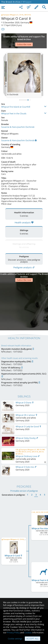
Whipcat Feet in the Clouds (14, 106)
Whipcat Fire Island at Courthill (16, 99)
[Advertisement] (24, 37)
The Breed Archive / (12, 2)
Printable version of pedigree (24, 472)
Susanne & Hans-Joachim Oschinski (18, 120)
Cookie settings (15, 639)
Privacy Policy (13, 633)
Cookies (28, 633)
